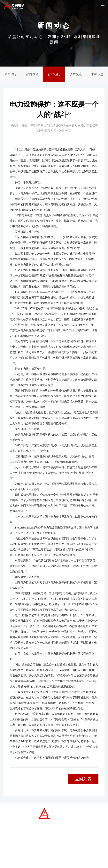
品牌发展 (32, 74)
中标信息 (97, 74)
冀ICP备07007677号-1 (39, 864)
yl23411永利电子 (71, 864)
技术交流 (76, 74)
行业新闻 (54, 74)
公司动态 (11, 74)
